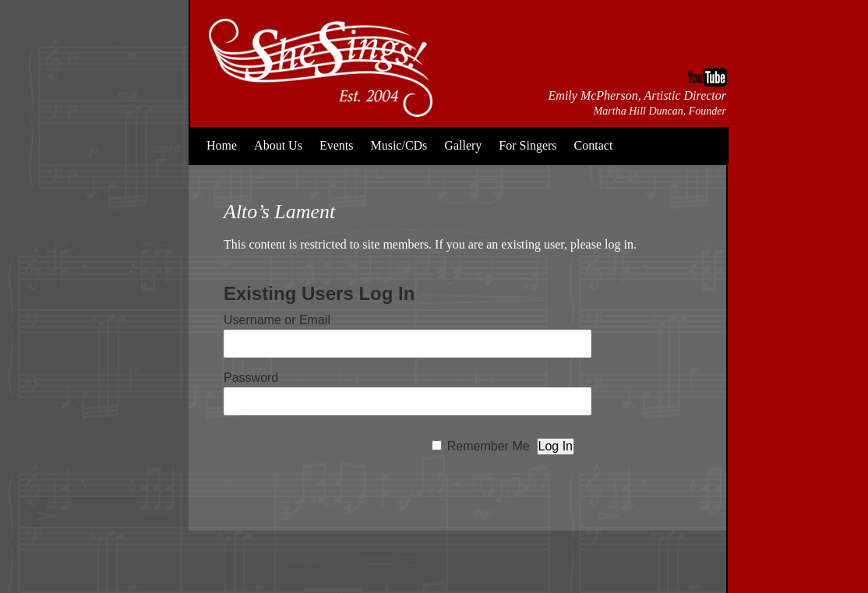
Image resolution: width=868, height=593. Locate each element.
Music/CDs (399, 145)
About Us (278, 145)
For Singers (528, 145)
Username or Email (277, 320)
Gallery (463, 145)
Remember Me (489, 446)
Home (222, 145)
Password (251, 378)
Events (337, 145)
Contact (594, 145)
